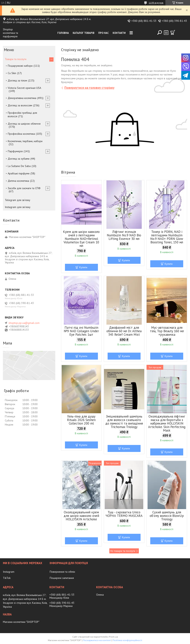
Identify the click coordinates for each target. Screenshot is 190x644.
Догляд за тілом (17, 80)
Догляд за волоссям (20, 105)
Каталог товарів (84, 33)
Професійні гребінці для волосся (22, 114)
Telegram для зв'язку (18, 200)
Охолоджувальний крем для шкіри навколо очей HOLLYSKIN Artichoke (81, 516)
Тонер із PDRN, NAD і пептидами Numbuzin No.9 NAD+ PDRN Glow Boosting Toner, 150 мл (167, 237)
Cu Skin (12, 73)
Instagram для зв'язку (18, 207)
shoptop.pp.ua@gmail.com (24, 323)
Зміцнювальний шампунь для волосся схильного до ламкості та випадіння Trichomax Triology (124, 422)
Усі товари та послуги (123, 551)
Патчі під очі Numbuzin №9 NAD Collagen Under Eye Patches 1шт (81, 331)
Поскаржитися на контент (97, 640)
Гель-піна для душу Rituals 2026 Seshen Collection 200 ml (81, 420)
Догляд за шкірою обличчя (24, 124)
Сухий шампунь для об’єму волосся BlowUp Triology (167, 516)
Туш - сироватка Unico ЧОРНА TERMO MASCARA (124, 514)
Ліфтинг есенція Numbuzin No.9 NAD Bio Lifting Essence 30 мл (124, 235)
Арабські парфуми (19, 173)
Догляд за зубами (19, 159)
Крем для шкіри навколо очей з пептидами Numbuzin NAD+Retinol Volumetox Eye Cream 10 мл (81, 239)
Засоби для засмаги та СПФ (24, 188)
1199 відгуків (156, 3)
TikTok (7, 578)
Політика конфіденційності (127, 640)
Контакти (119, 33)
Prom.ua (113, 637)
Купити (83, 267)
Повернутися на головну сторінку (89, 88)
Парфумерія (15, 151)
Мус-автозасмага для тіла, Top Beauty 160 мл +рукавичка (167, 331)
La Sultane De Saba (19, 166)
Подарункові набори (20, 66)
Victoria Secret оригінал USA (24, 88)
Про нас (104, 33)
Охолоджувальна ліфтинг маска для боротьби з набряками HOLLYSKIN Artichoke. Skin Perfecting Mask (167, 423)
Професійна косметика (21, 134)
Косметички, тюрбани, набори (25, 141)
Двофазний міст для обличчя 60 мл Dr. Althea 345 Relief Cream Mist (124, 331)
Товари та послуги (16, 59)
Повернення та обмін (62, 572)
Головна (63, 33)
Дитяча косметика (18, 181)
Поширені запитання (62, 578)
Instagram (9, 572)
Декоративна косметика (22, 98)
